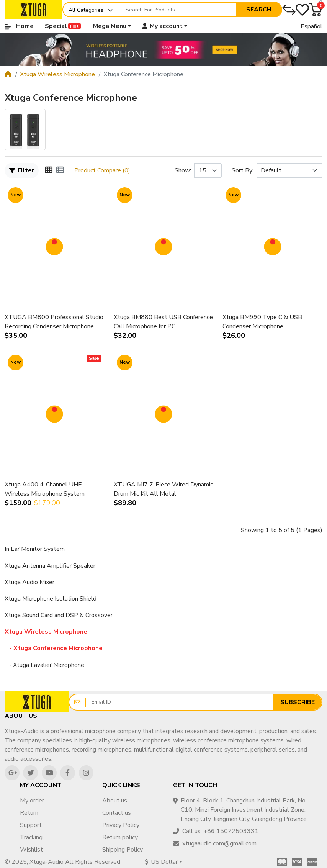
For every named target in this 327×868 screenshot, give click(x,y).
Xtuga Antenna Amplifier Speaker (50, 566)
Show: (183, 170)
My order (32, 801)
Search (259, 10)
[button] (316, 10)
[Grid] (49, 170)
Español (311, 26)
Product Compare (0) (102, 170)
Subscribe (298, 702)
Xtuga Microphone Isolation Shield (51, 599)
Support (31, 825)
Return (29, 813)
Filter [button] (22, 170)
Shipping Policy (123, 850)
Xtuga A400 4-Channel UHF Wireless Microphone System (45, 489)
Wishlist (31, 850)
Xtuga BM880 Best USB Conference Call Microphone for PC (163, 322)
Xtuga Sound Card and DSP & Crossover (59, 615)
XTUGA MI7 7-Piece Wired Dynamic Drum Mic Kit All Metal (163, 489)
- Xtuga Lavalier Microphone (44, 665)
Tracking (31, 837)
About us (115, 801)
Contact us (117, 813)
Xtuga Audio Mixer (29, 582)
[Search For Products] (178, 10)
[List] (60, 170)
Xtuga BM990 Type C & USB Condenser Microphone (262, 322)
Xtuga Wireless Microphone (57, 74)
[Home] (8, 74)
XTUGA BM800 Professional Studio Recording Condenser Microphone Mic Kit (54, 322)
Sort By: (243, 170)
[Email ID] (180, 702)
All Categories (86, 10)
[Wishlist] (302, 10)
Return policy (120, 837)
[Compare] (289, 10)
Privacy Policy (121, 825)
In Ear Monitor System (35, 549)
